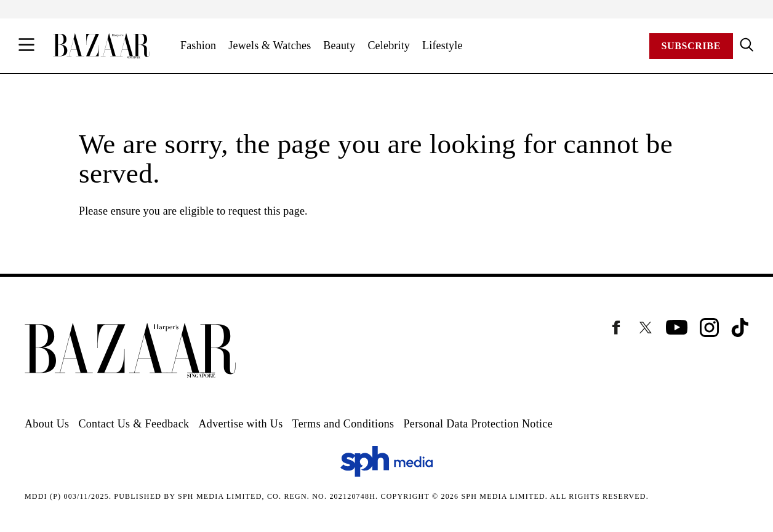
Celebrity (389, 46)
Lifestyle (443, 46)
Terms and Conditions (343, 424)
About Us (47, 424)
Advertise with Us (240, 424)
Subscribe (691, 46)
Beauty (339, 46)
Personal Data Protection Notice (478, 424)
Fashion (198, 46)
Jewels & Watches (270, 46)
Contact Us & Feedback (134, 424)
